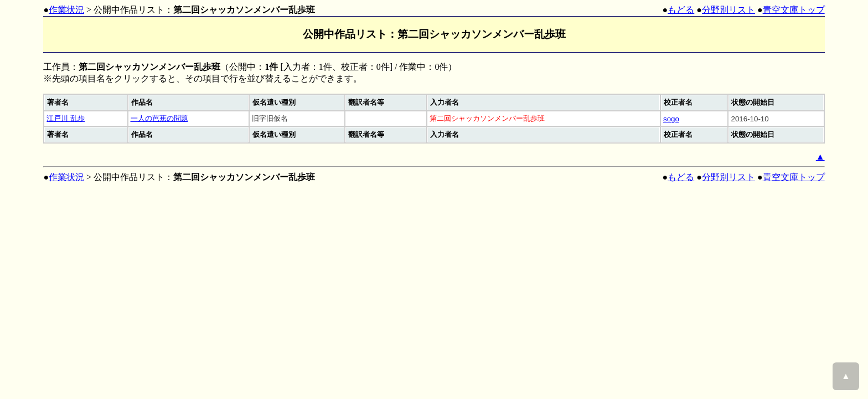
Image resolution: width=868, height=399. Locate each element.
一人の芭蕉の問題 (159, 118)
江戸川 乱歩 (66, 118)
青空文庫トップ (794, 10)
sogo (671, 119)
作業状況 (66, 10)
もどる (681, 10)
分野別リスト (728, 10)
